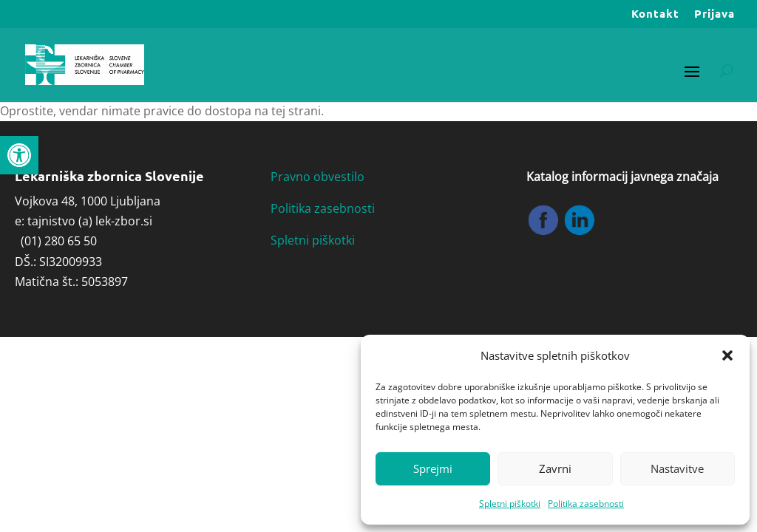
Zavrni (555, 468)
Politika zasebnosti (586, 504)
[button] (19, 155)
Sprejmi (433, 468)
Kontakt (655, 14)
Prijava (714, 14)
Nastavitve (677, 468)
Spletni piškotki (510, 504)
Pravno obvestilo (318, 177)
